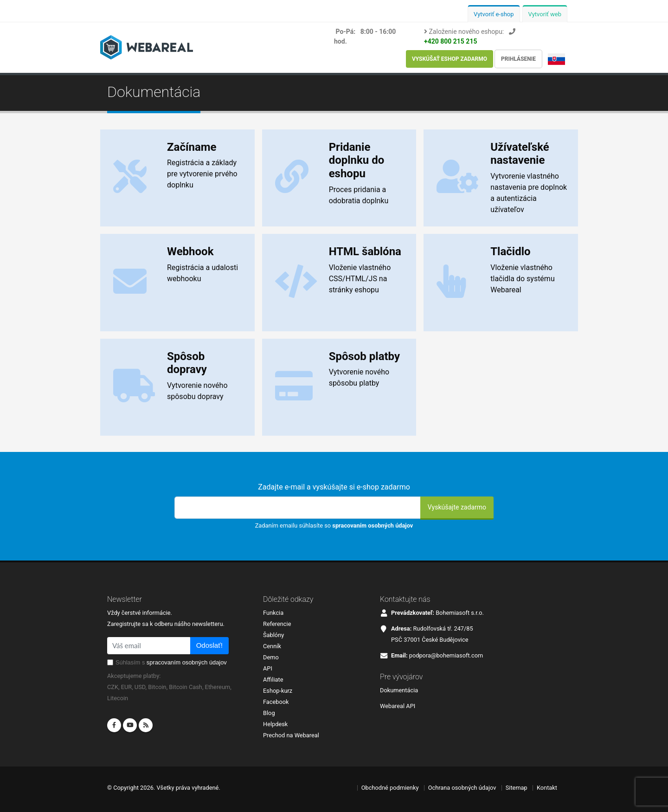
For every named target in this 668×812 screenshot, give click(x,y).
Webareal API (398, 706)
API (268, 668)
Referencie (277, 624)
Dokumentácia (399, 690)
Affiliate (273, 680)
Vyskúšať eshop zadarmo (450, 59)
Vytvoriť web (545, 14)
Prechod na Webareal (291, 735)
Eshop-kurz (278, 691)
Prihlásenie (518, 59)
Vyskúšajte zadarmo (457, 507)
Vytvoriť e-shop (494, 14)
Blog (269, 713)
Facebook (276, 702)
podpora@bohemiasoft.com (446, 655)
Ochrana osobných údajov (462, 788)
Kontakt (547, 788)
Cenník (272, 646)
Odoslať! (209, 645)
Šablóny (273, 635)
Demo (271, 657)
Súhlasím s (171, 662)
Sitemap (517, 788)
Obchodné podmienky (390, 788)
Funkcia (273, 613)
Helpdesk (275, 724)
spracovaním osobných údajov (373, 525)
